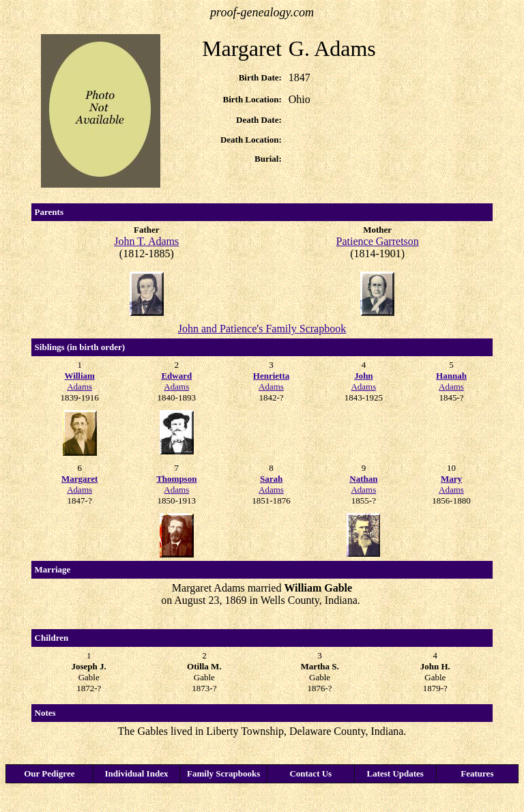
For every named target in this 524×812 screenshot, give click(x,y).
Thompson (176, 479)
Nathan (363, 479)
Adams (79, 387)
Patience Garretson (378, 241)
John (363, 376)
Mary (451, 479)
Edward (176, 376)
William (79, 376)
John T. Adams (146, 241)
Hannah (451, 376)
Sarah (271, 479)
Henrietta (271, 376)
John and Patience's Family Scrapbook (262, 329)
